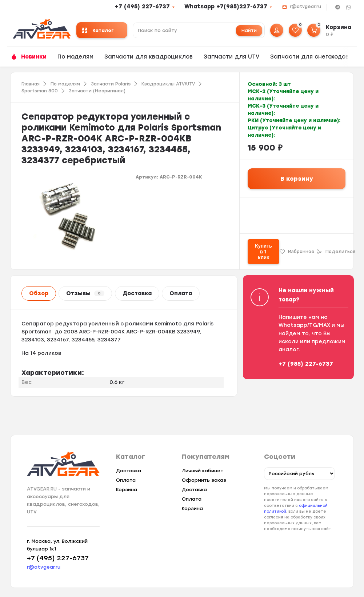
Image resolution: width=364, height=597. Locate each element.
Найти (249, 30)
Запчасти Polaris (111, 84)
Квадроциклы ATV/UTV (168, 84)
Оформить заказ (204, 480)
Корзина (127, 490)
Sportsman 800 (40, 91)
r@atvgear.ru (305, 7)
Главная (31, 84)
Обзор (39, 293)
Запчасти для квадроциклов (149, 57)
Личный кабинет (203, 471)
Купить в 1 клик (263, 252)
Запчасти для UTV (231, 57)
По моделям (75, 57)
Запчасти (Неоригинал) (97, 91)
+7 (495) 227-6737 (142, 7)
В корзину (297, 179)
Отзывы (85, 293)
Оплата (181, 293)
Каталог (98, 30)
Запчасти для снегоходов (309, 57)
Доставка (137, 293)
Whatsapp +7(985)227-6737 (226, 7)
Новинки (34, 57)
